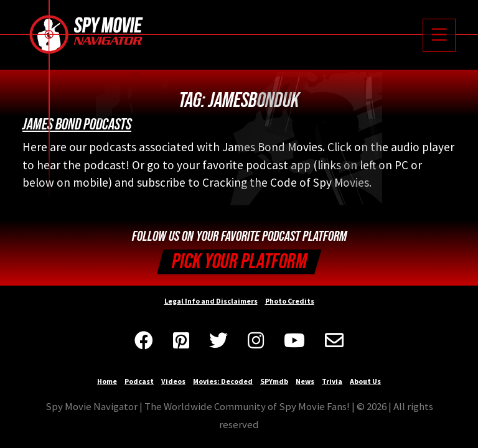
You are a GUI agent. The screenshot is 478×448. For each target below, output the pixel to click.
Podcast (139, 381)
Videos (173, 381)
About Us (365, 381)
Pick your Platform (239, 262)
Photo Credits (290, 301)
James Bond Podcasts (77, 124)
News (305, 381)
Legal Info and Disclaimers (211, 301)
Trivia (332, 381)
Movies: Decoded (223, 381)
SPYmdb (274, 381)
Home (107, 381)
